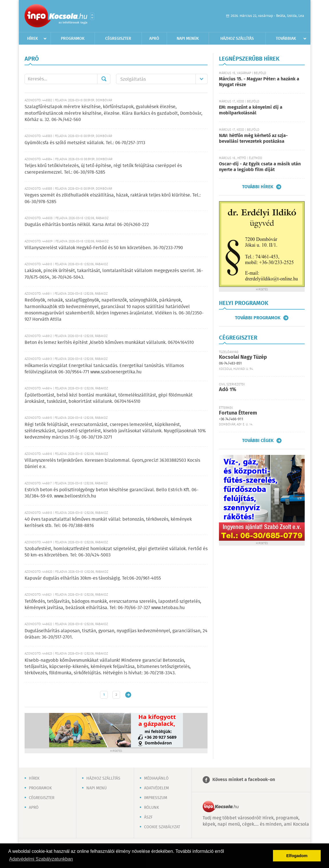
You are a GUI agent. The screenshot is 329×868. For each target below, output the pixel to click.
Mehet (104, 79)
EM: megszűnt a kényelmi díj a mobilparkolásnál (251, 110)
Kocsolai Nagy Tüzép (243, 357)
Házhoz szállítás (237, 39)
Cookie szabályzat (162, 827)
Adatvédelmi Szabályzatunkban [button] (41, 859)
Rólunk (151, 808)
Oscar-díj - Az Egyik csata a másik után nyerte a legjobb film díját (260, 167)
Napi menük (188, 39)
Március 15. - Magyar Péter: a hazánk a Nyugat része (259, 82)
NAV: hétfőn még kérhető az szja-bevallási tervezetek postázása (253, 139)
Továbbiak (286, 39)
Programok (73, 39)
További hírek (258, 187)
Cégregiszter (118, 39)
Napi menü (96, 788)
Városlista (92, 16)
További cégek (258, 441)
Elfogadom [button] (297, 856)
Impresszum (156, 798)
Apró (154, 39)
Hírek (33, 39)
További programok (258, 318)
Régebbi (128, 695)
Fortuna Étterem (238, 413)
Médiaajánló (156, 778)
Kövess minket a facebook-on (244, 780)
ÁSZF (148, 817)
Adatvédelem (156, 788)
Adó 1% (228, 390)
